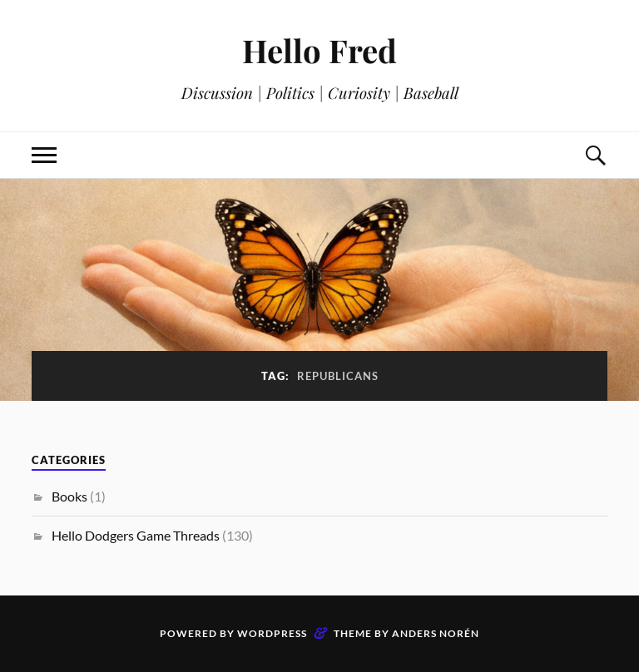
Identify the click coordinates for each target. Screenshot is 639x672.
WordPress (272, 633)
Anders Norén (436, 633)
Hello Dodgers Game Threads (136, 535)
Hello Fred (319, 50)
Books (69, 496)
